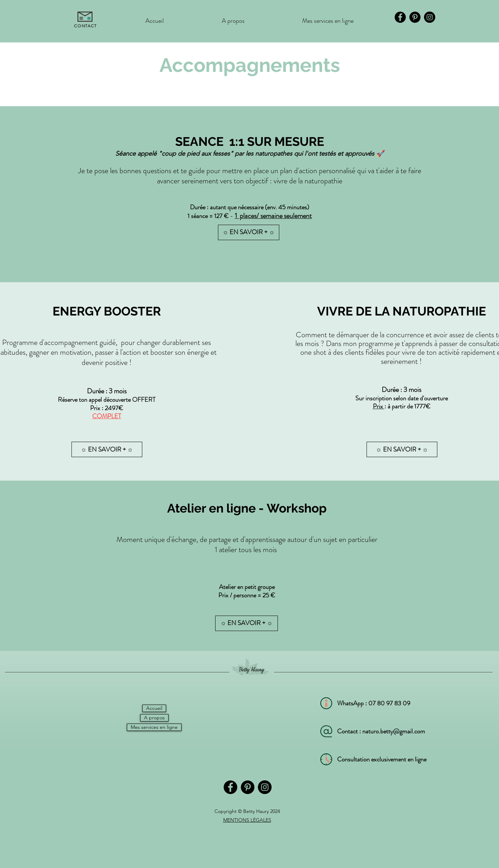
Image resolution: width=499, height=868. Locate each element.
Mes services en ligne (154, 727)
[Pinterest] (415, 17)
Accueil (154, 708)
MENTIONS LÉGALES (247, 820)
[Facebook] (400, 17)
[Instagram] (430, 17)
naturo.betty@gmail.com (394, 731)
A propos (154, 718)
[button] (107, 449)
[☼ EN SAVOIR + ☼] (249, 232)
